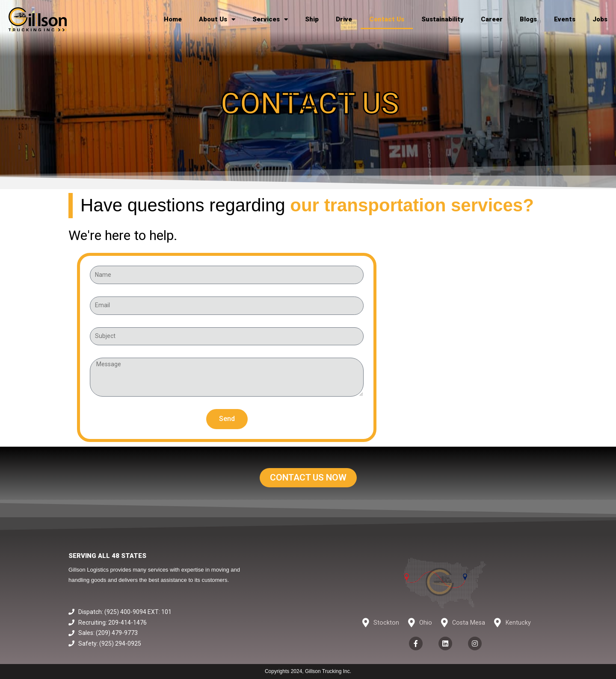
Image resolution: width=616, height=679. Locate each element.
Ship (312, 19)
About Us (217, 19)
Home (173, 19)
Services (270, 19)
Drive (344, 19)
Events (565, 19)
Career (492, 19)
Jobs (600, 19)
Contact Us (387, 19)
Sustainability (443, 19)
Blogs (528, 19)
